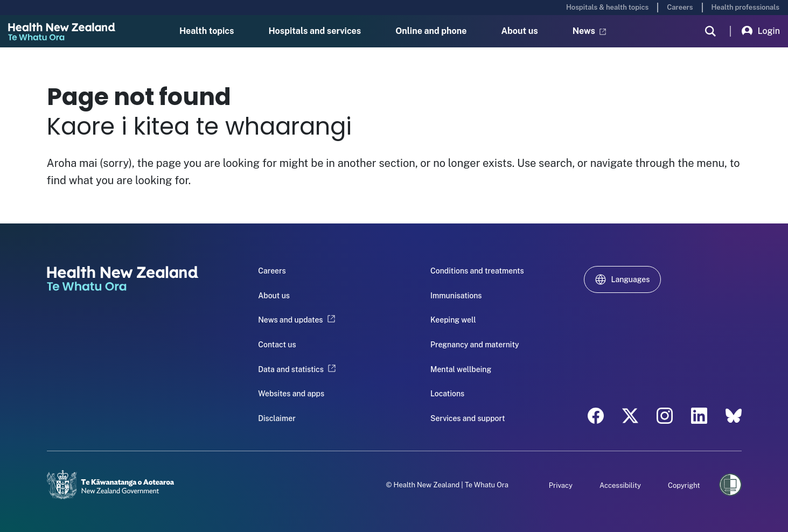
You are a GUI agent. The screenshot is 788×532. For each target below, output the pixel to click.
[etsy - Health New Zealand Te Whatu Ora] (734, 416)
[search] (710, 31)
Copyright (684, 485)
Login (761, 31)
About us (519, 31)
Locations (447, 394)
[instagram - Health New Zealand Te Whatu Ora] (665, 416)
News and (296, 320)
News (589, 31)
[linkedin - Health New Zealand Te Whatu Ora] (699, 416)
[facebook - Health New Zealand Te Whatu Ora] (596, 416)
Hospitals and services (315, 31)
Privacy (561, 485)
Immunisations (456, 296)
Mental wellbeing (461, 369)
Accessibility (620, 485)
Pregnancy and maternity (475, 345)
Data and (297, 369)
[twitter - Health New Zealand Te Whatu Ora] (630, 416)
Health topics (207, 31)
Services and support (468, 418)
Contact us (277, 345)
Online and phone (431, 31)
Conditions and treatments (477, 271)
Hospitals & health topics (607, 7)
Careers (680, 7)
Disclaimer (277, 418)
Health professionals (745, 7)
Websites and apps (291, 394)
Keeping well (453, 320)
